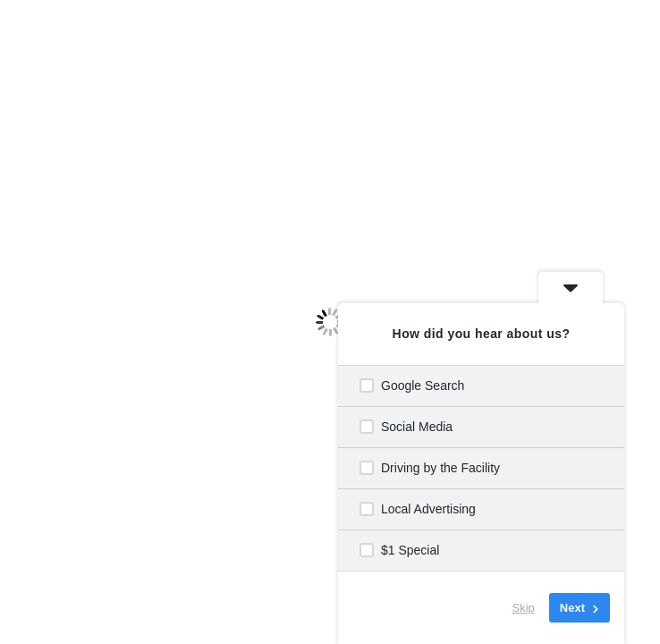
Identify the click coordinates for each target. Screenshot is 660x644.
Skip (524, 608)
